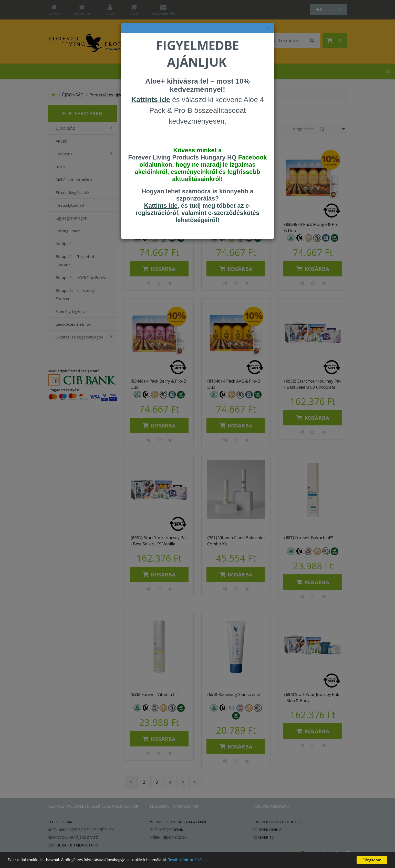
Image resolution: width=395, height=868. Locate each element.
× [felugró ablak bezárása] (269, 28)
